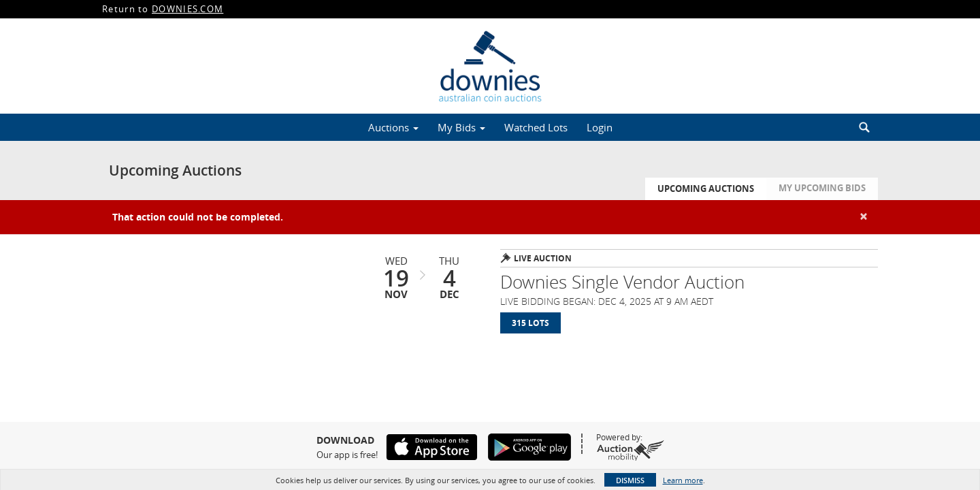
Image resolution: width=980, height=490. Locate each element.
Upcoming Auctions (706, 189)
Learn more (683, 480)
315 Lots (530, 323)
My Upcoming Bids (822, 188)
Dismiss (630, 480)
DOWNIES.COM (187, 9)
